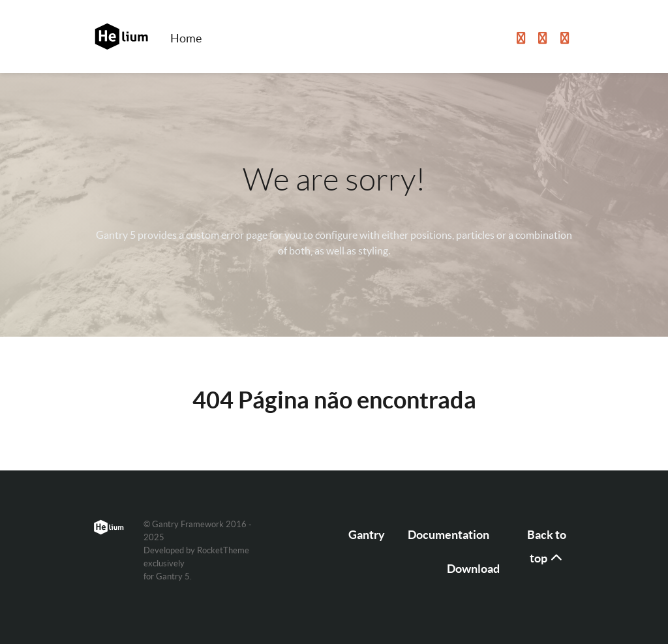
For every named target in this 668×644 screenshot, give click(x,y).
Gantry (367, 535)
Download (473, 569)
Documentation (448, 535)
